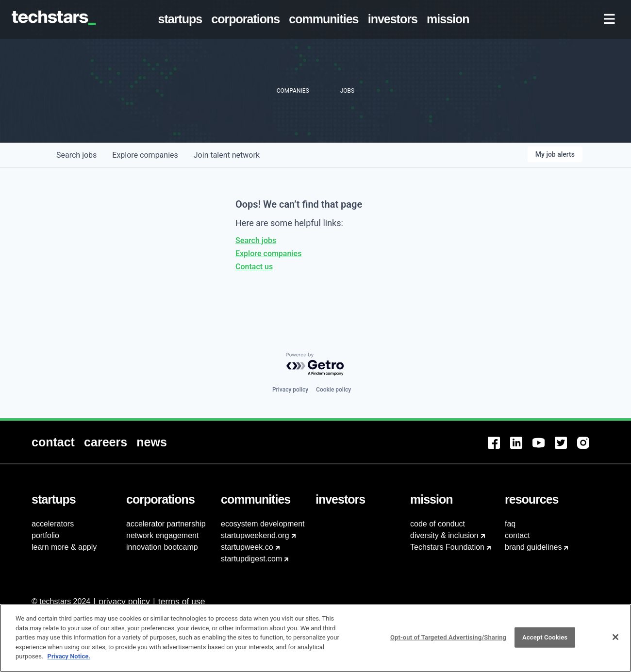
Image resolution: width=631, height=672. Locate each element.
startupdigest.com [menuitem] (251, 559)
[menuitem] (182, 19)
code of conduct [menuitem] (438, 524)
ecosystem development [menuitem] (263, 524)
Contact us (254, 267)
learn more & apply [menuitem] (64, 547)
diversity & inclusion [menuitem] (444, 535)
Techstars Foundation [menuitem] (447, 547)
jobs (76, 155)
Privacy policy (290, 390)
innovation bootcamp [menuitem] (162, 547)
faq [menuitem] (510, 524)
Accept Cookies (545, 643)
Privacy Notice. (69, 662)
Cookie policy (333, 390)
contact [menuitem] (517, 535)
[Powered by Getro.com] (315, 365)
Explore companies (268, 254)
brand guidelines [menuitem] (533, 547)
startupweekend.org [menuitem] (255, 535)
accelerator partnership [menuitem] (166, 524)
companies (145, 155)
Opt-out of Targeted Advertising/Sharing (448, 643)
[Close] (615, 642)
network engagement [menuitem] (162, 535)
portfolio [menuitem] (45, 535)
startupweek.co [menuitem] (247, 547)
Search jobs (256, 240)
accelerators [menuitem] (53, 524)
